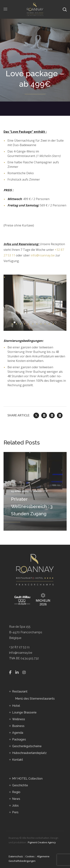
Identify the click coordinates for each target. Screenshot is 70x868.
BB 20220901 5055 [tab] (15, 323)
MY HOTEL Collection (27, 779)
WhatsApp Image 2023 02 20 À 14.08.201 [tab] (56, 323)
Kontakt (18, 760)
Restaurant (20, 691)
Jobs (15, 806)
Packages (19, 739)
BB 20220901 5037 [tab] (48, 323)
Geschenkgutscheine (27, 746)
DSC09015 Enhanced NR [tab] (28, 323)
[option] (35, 491)
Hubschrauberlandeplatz (29, 753)
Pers (15, 812)
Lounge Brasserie (24, 712)
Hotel (16, 706)
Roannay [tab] (24, 323)
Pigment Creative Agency (42, 842)
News (16, 799)
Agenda (18, 733)
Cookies (30, 856)
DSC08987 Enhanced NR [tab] (32, 323)
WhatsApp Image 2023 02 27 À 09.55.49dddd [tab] (52, 323)
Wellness (19, 719)
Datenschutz (16, 856)
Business (18, 726)
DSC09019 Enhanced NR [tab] (36, 323)
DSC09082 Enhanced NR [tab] (40, 323)
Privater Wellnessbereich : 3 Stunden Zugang (32, 506)
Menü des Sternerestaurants (35, 699)
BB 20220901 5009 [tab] (44, 323)
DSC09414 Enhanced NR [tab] (20, 323)
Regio (16, 792)
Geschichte (20, 785)
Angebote (40, 491)
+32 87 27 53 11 (19, 647)
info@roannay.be (43, 255)
